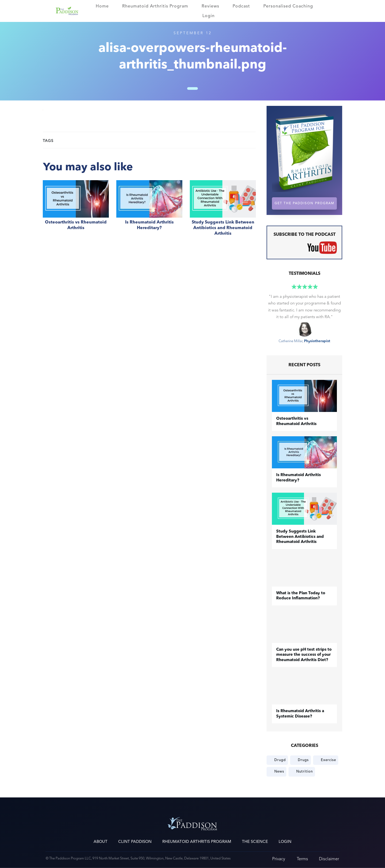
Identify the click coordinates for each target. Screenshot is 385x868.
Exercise (328, 760)
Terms (302, 859)
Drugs (303, 760)
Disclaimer (329, 859)
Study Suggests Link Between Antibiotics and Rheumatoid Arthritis (223, 211)
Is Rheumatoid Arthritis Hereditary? (149, 211)
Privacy (279, 859)
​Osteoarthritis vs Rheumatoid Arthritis (76, 211)
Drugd (280, 760)
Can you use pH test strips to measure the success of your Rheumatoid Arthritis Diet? (304, 655)
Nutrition (305, 771)
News (279, 771)
